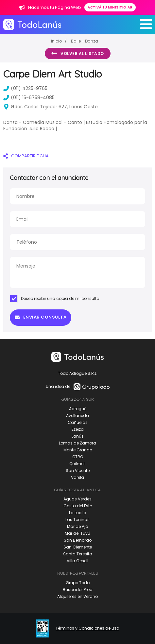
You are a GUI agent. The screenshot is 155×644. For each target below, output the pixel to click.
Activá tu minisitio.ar (110, 7)
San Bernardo (78, 540)
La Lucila (78, 513)
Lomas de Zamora (77, 443)
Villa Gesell (77, 561)
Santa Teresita (78, 554)
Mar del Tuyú (77, 533)
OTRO (78, 457)
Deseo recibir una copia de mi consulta (55, 299)
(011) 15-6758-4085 (29, 97)
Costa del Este (78, 506)
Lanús (78, 436)
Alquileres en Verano (77, 596)
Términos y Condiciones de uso (87, 628)
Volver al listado (78, 53)
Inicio (56, 41)
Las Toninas (77, 520)
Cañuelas (78, 422)
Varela (77, 477)
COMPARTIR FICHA (26, 156)
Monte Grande (78, 450)
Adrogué (78, 409)
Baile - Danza (85, 41)
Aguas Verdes (77, 499)
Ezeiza (78, 429)
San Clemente (78, 547)
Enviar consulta (41, 317)
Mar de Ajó (77, 526)
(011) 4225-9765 (25, 88)
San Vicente (78, 470)
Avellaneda (77, 416)
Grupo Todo (78, 583)
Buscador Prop (77, 590)
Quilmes (77, 464)
